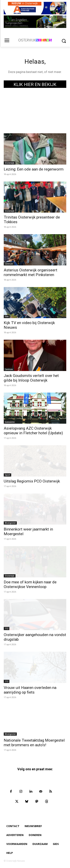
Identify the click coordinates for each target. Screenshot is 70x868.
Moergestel (10, 523)
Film (7, 316)
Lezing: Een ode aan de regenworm (34, 169)
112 (7, 628)
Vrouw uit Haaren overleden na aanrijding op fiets (30, 690)
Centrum (9, 264)
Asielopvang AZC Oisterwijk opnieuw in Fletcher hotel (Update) (33, 431)
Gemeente (10, 422)
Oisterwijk (10, 163)
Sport (7, 475)
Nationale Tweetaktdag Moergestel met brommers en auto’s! (34, 743)
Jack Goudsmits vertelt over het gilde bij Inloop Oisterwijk (31, 378)
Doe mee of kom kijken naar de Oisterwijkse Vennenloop (30, 584)
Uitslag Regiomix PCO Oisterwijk (32, 481)
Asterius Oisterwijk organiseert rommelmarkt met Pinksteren (31, 272)
